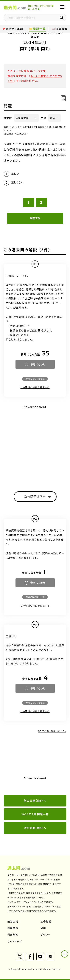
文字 (44, 118)
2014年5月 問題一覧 (35, 814)
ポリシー (46, 935)
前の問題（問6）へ (35, 800)
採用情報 (13, 928)
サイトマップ (15, 941)
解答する (35, 218)
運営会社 (13, 921)
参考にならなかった (35, 379)
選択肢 (8, 118)
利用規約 (13, 935)
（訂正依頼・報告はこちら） (16, 134)
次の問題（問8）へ (35, 828)
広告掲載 (46, 921)
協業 (43, 928)
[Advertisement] (35, 445)
